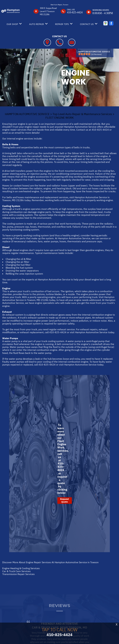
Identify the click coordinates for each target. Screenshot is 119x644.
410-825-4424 (75, 12)
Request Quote (65, 500)
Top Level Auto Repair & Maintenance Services (82, 114)
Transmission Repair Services (18, 574)
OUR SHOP (12, 24)
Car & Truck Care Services (16, 571)
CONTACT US (87, 24)
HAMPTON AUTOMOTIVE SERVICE (27, 114)
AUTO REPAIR (37, 24)
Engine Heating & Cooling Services (21, 568)
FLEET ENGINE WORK (60, 118)
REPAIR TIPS (62, 24)
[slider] (84, 54)
